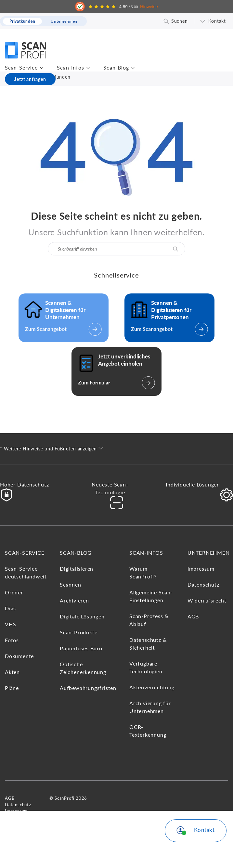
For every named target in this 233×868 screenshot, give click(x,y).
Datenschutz (203, 584)
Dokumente (19, 656)
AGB (193, 616)
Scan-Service (21, 67)
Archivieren (74, 600)
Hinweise (149, 7)
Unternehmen (209, 553)
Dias (10, 608)
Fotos (12, 640)
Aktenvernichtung (152, 687)
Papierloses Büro (81, 648)
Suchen (180, 21)
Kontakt (217, 21)
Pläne (12, 688)
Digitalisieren (77, 569)
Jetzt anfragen (30, 79)
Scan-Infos (70, 67)
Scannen (71, 584)
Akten (12, 672)
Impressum (201, 569)
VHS (10, 624)
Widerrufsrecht (207, 600)
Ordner (14, 592)
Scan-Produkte (78, 632)
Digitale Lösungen (82, 616)
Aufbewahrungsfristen (88, 688)
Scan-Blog (116, 67)
